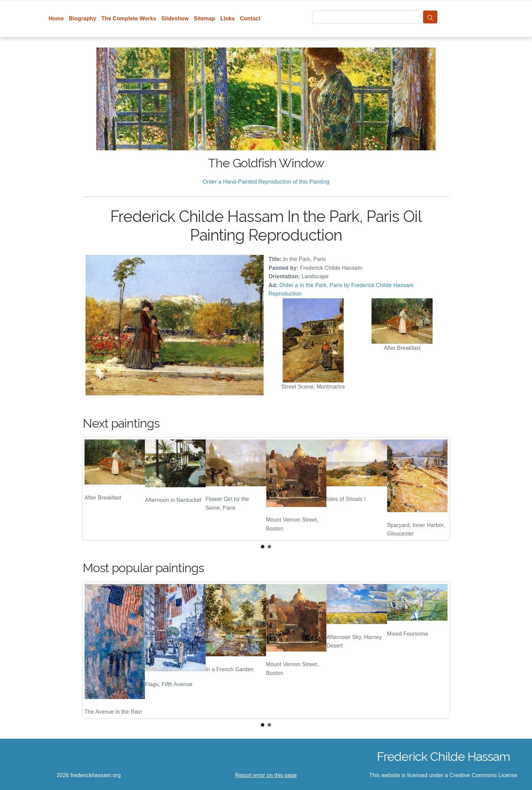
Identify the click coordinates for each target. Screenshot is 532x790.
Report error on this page (266, 775)
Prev (93, 489)
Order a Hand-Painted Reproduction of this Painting (266, 182)
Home (56, 18)
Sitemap (204, 18)
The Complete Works (129, 18)
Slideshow (175, 18)
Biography (83, 18)
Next (439, 489)
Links (228, 18)
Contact (250, 18)
